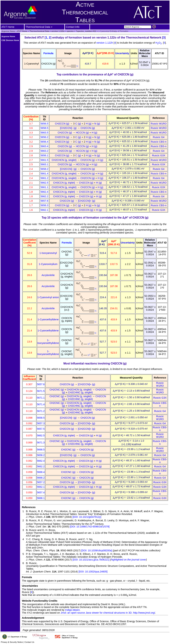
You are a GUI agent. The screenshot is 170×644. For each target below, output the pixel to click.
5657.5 (41, 429)
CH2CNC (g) (57, 390)
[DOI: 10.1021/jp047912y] (87, 517)
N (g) (98, 124)
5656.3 (44, 205)
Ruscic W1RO (159, 124)
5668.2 (41, 478)
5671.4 (41, 404)
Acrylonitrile (48, 275)
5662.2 (44, 196)
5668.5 (41, 450)
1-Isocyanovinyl (48, 253)
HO (159, 43)
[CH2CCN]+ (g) (87, 201)
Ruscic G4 (159, 137)
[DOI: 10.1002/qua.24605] (93, 572)
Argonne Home (8, 31)
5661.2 (44, 178)
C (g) (78, 124)
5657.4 (41, 492)
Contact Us (29, 642)
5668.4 (41, 472)
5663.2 (44, 151)
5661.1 (44, 187)
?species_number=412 (86, 31)
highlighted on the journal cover (128, 560)
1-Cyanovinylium (48, 264)
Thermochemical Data (39, 31)
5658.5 (44, 128)
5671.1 (41, 398)
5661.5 (44, 160)
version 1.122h (105, 43)
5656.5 (44, 124)
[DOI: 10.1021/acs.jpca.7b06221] (91, 560)
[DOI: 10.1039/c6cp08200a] (97, 550)
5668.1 (41, 498)
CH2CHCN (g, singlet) (64, 160)
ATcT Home (22, 31)
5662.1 (44, 210)
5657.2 (41, 482)
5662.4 (44, 192)
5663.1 (44, 164)
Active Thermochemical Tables (85, 12)
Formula (49, 53)
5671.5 (41, 391)
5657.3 (41, 423)
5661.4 (44, 174)
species (70, 31)
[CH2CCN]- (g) (69, 128)
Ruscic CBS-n (159, 142)
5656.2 (44, 137)
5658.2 (44, 169)
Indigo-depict (72, 610)
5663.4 (44, 146)
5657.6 (44, 201)
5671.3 (41, 443)
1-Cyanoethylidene (48, 319)
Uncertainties (30, 586)
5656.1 (44, 155)
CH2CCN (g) (62, 124)
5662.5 (44, 183)
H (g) (89, 124)
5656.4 (44, 142)
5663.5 (44, 133)
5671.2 (41, 411)
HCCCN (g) (83, 133)
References (29, 507)
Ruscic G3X (159, 155)
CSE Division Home (10, 40)
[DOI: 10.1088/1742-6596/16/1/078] (90, 527)
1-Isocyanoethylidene (48, 342)
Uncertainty (122, 53)
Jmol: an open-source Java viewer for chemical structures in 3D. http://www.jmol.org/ (108, 613)
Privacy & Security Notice (12, 642)
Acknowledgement (33, 618)
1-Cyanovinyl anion (48, 297)
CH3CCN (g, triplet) (64, 183)
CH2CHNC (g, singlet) (81, 392)
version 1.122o (58, 31)
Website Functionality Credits (40, 601)
